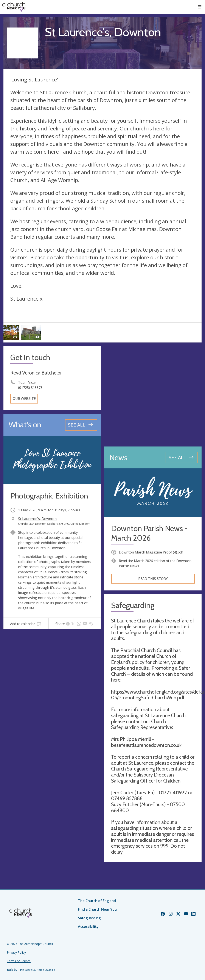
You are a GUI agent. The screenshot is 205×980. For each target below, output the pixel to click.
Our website (24, 399)
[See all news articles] (182, 457)
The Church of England (97, 901)
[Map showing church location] (153, 394)
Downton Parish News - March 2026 (149, 533)
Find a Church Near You (97, 909)
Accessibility (88, 926)
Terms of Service (19, 961)
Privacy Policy (16, 952)
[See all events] (81, 425)
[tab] (26, 624)
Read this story (153, 579)
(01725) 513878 (30, 388)
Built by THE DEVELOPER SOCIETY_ (32, 970)
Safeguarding (89, 918)
